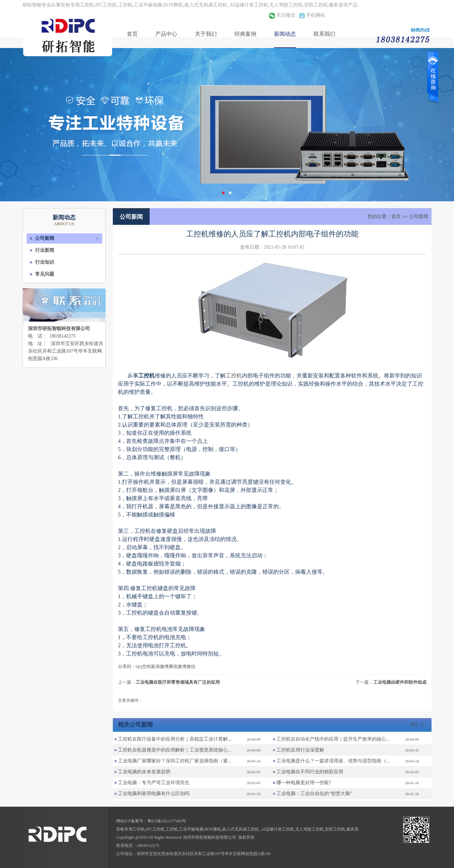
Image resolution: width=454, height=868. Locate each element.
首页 (132, 34)
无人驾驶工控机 (309, 829)
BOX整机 (213, 829)
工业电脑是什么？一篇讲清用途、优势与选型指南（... (333, 761)
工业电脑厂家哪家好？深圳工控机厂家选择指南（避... (175, 761)
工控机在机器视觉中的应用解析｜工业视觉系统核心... (175, 750)
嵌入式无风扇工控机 (241, 829)
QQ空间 (143, 666)
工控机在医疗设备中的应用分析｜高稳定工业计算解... (175, 739)
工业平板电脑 (191, 829)
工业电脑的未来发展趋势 (144, 772)
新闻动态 (285, 34)
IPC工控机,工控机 (162, 829)
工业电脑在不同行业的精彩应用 (310, 772)
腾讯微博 (178, 666)
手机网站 (316, 15)
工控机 (234, 376)
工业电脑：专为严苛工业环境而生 (154, 783)
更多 (418, 725)
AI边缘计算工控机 (278, 829)
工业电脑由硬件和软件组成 (400, 682)
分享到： (127, 666)
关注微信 (286, 15)
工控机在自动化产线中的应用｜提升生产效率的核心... (333, 739)
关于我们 (206, 34)
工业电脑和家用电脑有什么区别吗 (154, 794)
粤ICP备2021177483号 (167, 821)
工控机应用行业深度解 (300, 750)
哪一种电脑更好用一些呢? (304, 783)
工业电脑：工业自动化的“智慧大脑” (314, 794)
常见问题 (45, 274)
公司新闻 (45, 238)
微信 (191, 666)
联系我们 (324, 34)
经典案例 (245, 34)
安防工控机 (335, 829)
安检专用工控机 (131, 829)
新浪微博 (160, 666)
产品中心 (166, 34)
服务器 (352, 829)
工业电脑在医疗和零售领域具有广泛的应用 (178, 682)
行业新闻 (45, 250)
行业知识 (45, 262)
